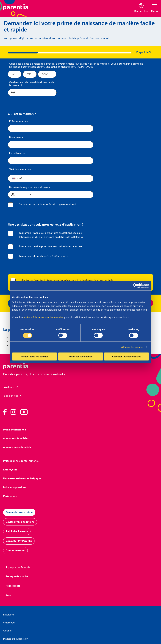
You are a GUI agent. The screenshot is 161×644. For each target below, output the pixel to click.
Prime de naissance (15, 430)
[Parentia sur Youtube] (24, 412)
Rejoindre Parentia (17, 531)
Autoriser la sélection (81, 356)
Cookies (8, 631)
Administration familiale (17, 447)
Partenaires (10, 496)
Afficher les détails (132, 347)
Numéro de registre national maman (30, 187)
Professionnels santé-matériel (21, 461)
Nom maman (17, 137)
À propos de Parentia (18, 567)
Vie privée (9, 623)
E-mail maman (18, 153)
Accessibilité (13, 586)
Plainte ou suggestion (16, 639)
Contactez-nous (15, 551)
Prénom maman (19, 121)
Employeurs (10, 470)
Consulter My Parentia (19, 541)
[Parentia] (16, 8)
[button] (15, 178)
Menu (154, 8)
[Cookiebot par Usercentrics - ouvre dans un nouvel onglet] (135, 286)
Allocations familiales (16, 438)
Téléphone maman (20, 169)
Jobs (8, 595)
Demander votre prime (19, 512)
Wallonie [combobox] (11, 387)
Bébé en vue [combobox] (13, 396)
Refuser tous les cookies (35, 356)
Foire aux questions (15, 487)
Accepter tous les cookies (126, 356)
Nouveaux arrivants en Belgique (22, 479)
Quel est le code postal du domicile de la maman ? (32, 84)
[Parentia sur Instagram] (13, 412)
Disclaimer (9, 615)
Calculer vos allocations (20, 522)
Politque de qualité (17, 577)
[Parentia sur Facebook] (5, 412)
